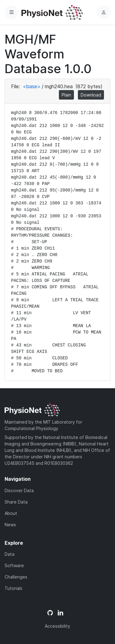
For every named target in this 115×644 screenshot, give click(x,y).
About (11, 513)
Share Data (16, 502)
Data (10, 554)
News (10, 525)
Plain (66, 95)
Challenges (16, 577)
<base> (32, 86)
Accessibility (57, 626)
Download (91, 95)
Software (14, 565)
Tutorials (13, 588)
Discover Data (19, 490)
